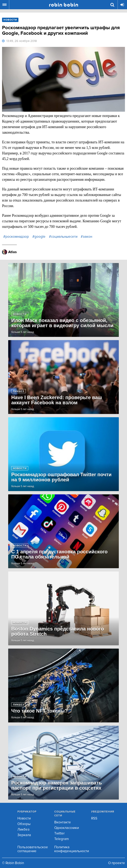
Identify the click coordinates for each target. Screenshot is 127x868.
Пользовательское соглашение (33, 849)
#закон (86, 237)
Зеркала (24, 835)
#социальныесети (63, 237)
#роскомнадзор (16, 237)
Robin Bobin (64, 5)
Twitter (60, 833)
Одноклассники (67, 828)
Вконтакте (63, 822)
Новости (24, 818)
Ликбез (23, 829)
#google (39, 237)
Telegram (62, 839)
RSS (94, 818)
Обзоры (24, 824)
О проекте (117, 863)
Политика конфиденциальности (72, 849)
